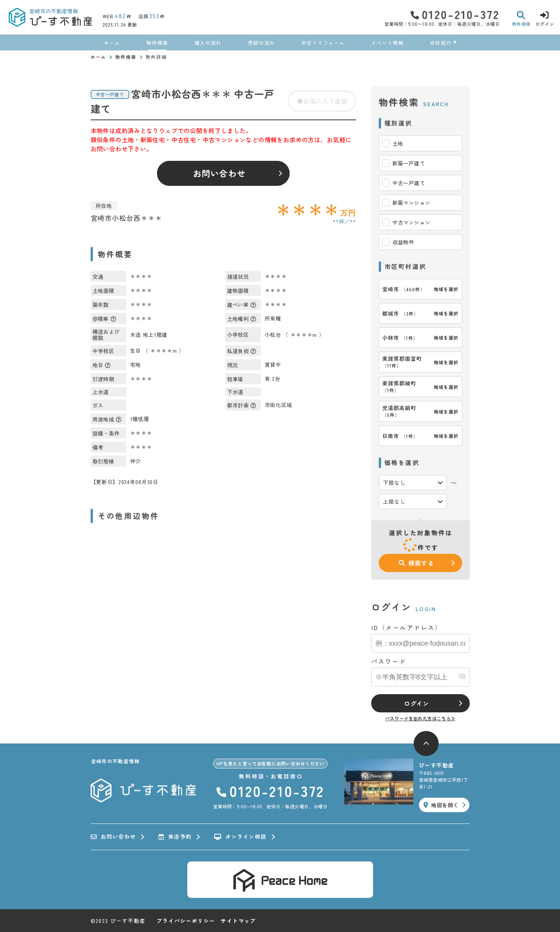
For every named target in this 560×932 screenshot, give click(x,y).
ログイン (416, 703)
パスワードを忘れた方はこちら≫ (420, 718)
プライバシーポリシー (186, 921)
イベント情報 (387, 43)
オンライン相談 (240, 837)
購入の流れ (208, 43)
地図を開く (441, 805)
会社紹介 (441, 43)
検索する (416, 563)
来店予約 (175, 837)
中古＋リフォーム (323, 43)
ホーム (112, 43)
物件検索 (157, 43)
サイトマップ (238, 921)
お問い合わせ (219, 173)
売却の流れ (262, 43)
